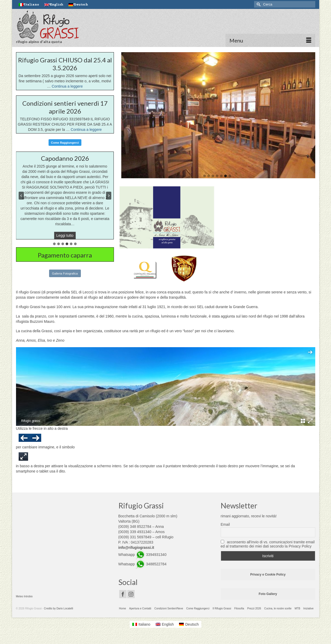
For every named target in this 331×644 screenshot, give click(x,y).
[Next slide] (109, 196)
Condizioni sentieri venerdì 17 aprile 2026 (65, 107)
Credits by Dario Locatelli (58, 608)
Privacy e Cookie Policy (268, 575)
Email (225, 524)
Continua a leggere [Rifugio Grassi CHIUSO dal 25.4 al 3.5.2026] (67, 86)
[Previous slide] (21, 196)
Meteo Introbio (24, 596)
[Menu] (270, 40)
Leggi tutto (66, 236)
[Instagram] (131, 594)
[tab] (54, 244)
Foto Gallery (268, 594)
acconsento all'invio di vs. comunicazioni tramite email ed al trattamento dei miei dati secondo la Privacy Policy (268, 544)
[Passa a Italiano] (141, 624)
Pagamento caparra (65, 255)
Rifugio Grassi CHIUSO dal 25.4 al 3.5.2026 (65, 64)
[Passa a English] (54, 4)
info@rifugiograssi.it (136, 548)
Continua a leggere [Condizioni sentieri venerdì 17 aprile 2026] (86, 130)
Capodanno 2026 (65, 158)
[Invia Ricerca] (258, 4)
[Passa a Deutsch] (78, 4)
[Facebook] (123, 594)
